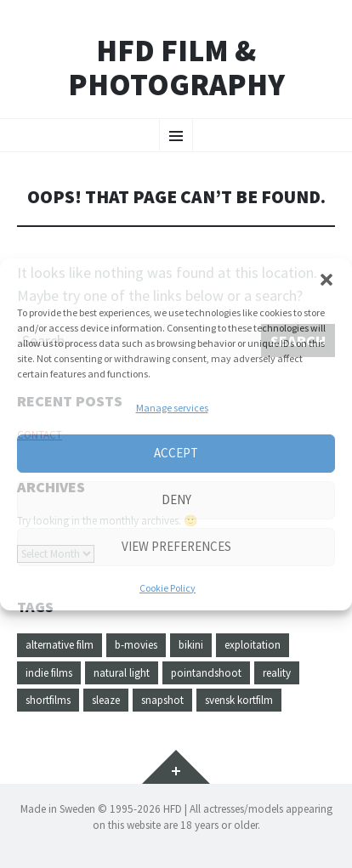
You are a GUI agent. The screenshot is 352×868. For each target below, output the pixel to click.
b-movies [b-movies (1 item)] (136, 645)
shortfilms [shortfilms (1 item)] (48, 700)
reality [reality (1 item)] (277, 673)
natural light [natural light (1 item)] (122, 673)
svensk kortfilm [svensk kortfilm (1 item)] (239, 700)
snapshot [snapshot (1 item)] (162, 700)
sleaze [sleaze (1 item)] (106, 700)
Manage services (172, 408)
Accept (176, 453)
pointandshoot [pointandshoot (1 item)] (206, 673)
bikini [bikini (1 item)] (191, 645)
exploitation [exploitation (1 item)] (253, 645)
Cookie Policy (167, 588)
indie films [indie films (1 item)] (49, 673)
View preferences (176, 546)
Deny (176, 499)
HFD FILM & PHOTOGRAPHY (176, 68)
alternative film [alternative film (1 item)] (60, 645)
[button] (326, 280)
